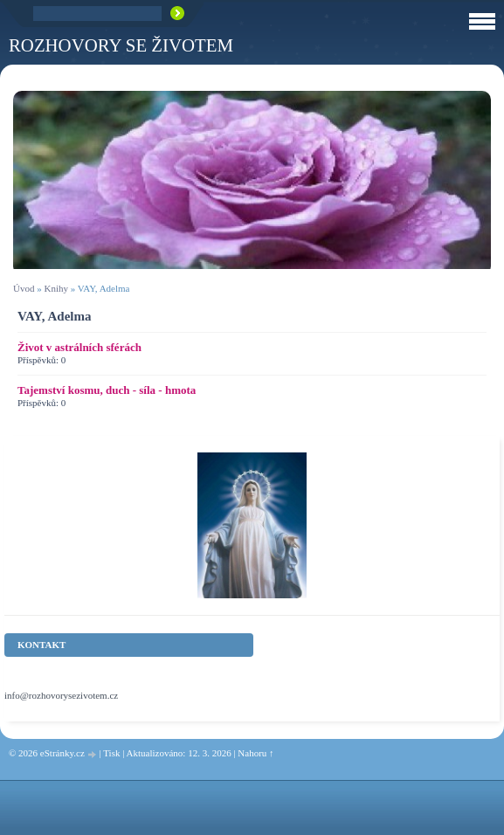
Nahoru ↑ (255, 753)
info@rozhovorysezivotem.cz (61, 695)
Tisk (111, 753)
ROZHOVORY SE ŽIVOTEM (121, 45)
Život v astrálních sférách (79, 347)
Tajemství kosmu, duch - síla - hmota (107, 390)
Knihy (56, 288)
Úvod (24, 288)
